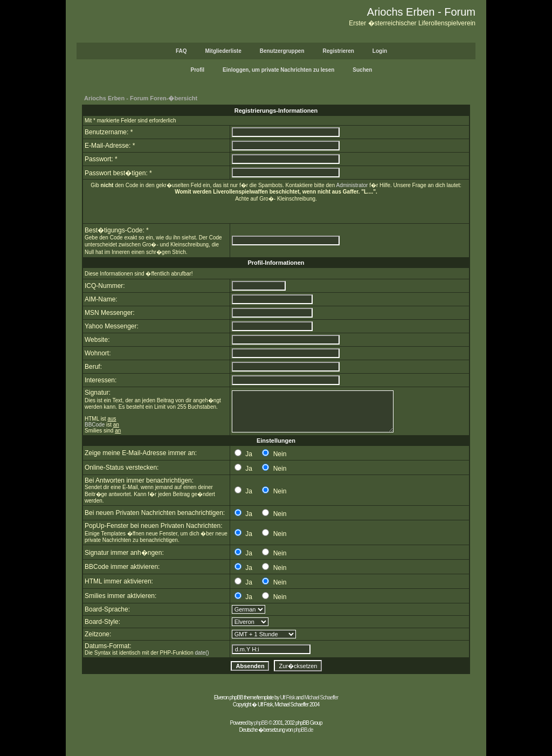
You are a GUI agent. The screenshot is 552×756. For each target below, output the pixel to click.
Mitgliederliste (223, 51)
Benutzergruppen (282, 51)
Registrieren (339, 51)
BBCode (95, 425)
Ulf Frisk (287, 697)
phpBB (261, 723)
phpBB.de (303, 730)
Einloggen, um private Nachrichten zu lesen (278, 70)
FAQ (181, 51)
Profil (198, 70)
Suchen (362, 70)
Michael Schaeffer (321, 697)
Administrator (352, 185)
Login (380, 51)
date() (202, 653)
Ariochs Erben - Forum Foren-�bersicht (141, 98)
